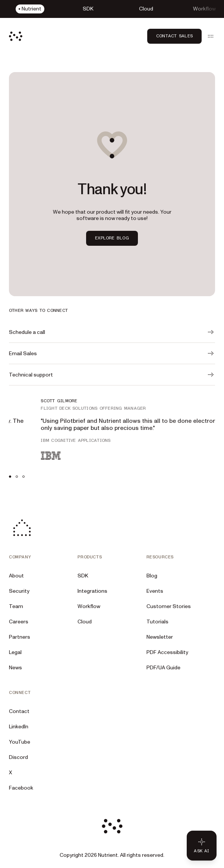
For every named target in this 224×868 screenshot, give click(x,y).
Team (16, 606)
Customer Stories (169, 606)
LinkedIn (19, 727)
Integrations (92, 591)
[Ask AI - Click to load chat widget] (202, 846)
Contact (19, 711)
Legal (15, 652)
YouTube (20, 742)
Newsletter (160, 637)
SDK (83, 576)
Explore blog (112, 238)
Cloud (85, 622)
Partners (20, 637)
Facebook (21, 788)
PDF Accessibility (167, 652)
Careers (19, 622)
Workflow (89, 606)
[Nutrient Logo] (16, 36)
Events (155, 591)
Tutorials (157, 622)
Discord (18, 757)
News (15, 668)
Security (19, 591)
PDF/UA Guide (163, 668)
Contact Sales (174, 36)
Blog (152, 576)
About (16, 576)
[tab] (10, 477)
